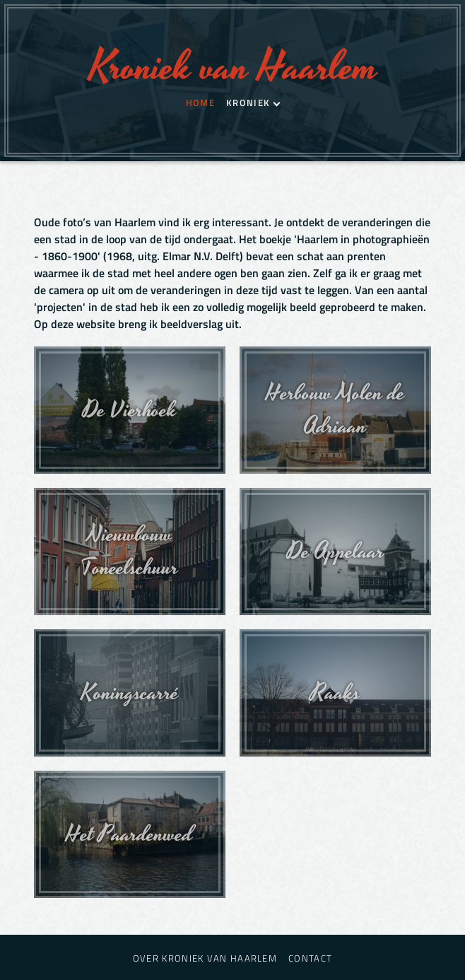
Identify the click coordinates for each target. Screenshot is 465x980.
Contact (310, 958)
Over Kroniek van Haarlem (205, 958)
